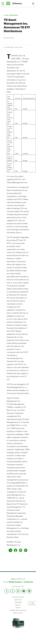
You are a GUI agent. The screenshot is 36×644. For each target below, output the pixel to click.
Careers (18, 608)
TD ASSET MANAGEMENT (11, 15)
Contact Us (28, 582)
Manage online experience (18, 610)
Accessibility (18, 602)
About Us (18, 605)
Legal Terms (18, 600)
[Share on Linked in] (21, 550)
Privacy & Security (18, 597)
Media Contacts (15, 582)
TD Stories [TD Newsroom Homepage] (17, 3)
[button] (3, 4)
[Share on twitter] (10, 550)
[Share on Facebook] (16, 550)
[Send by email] (26, 550)
